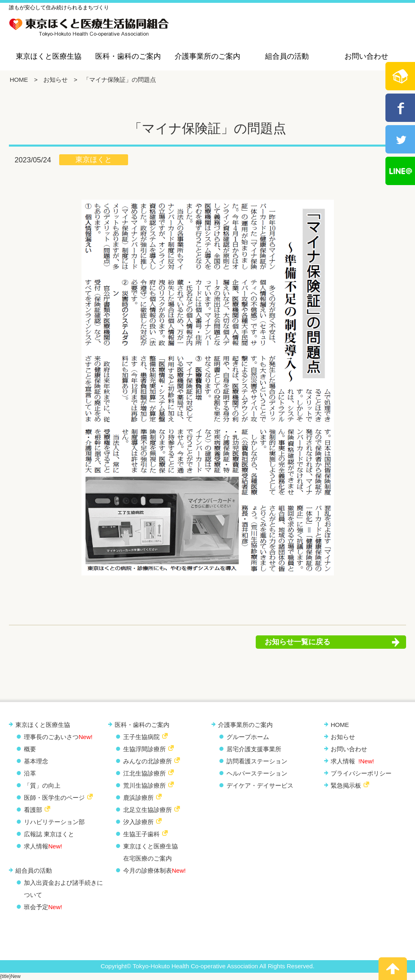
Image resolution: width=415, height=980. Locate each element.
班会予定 (43, 907)
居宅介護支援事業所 (254, 749)
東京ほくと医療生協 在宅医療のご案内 (151, 852)
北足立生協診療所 (148, 810)
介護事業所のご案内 (207, 56)
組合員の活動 (287, 56)
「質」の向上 (42, 785)
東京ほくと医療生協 (49, 56)
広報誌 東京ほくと (49, 834)
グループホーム (248, 737)
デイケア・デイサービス (260, 785)
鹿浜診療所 (138, 798)
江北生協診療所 (144, 773)
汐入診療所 (138, 822)
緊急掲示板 (346, 785)
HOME (19, 80)
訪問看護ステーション (257, 761)
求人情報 (43, 846)
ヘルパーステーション (257, 773)
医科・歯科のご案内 (128, 56)
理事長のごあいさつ (58, 737)
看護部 (33, 810)
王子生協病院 (141, 737)
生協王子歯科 (141, 834)
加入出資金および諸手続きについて (63, 889)
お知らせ (56, 80)
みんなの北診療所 (148, 761)
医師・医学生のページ (54, 798)
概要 (30, 749)
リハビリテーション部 (54, 822)
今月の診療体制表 (154, 870)
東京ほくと (94, 160)
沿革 (30, 773)
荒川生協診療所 (144, 785)
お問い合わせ (366, 56)
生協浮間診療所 (144, 749)
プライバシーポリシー (361, 773)
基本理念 (36, 761)
